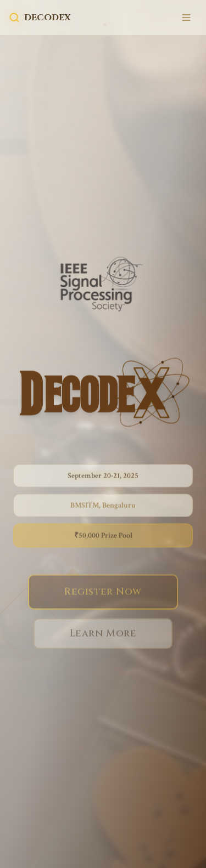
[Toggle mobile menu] (186, 18)
